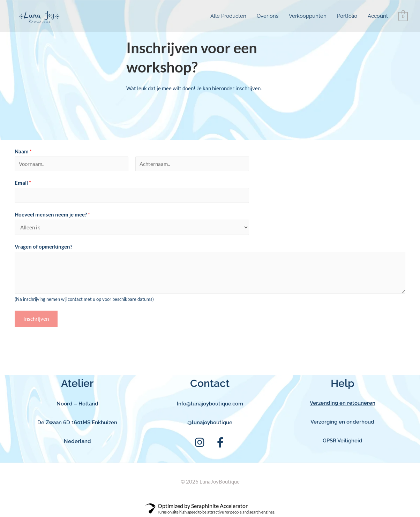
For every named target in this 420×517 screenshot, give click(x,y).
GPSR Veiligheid (343, 441)
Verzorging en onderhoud (342, 422)
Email (23, 183)
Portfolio (347, 16)
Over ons (268, 16)
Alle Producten (228, 16)
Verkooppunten (308, 16)
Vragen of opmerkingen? (43, 246)
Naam (23, 151)
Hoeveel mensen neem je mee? (52, 214)
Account (378, 16)
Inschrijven (36, 319)
